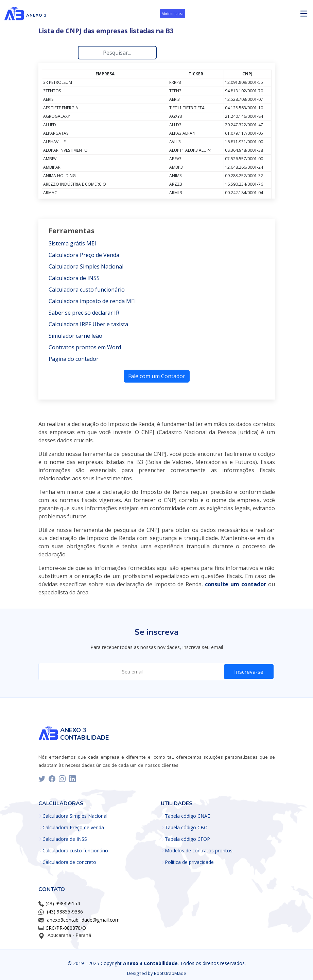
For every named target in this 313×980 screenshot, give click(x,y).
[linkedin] (72, 779)
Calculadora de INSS (74, 278)
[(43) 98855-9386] (64, 912)
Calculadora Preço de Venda (84, 255)
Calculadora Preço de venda (73, 828)
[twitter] (42, 779)
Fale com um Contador (157, 376)
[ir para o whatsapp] (237, 584)
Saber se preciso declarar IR (84, 313)
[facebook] (52, 779)
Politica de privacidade (189, 862)
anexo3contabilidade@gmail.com (83, 920)
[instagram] (62, 779)
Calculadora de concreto (69, 862)
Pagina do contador (74, 359)
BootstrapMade (170, 973)
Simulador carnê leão (75, 336)
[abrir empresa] (173, 15)
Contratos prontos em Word (85, 347)
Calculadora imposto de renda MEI (92, 301)
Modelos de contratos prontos (199, 851)
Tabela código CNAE (187, 816)
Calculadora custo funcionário (87, 290)
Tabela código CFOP (187, 839)
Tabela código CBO (186, 828)
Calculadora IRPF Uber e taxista (88, 324)
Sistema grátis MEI (72, 243)
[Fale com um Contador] (157, 375)
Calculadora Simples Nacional (86, 266)
